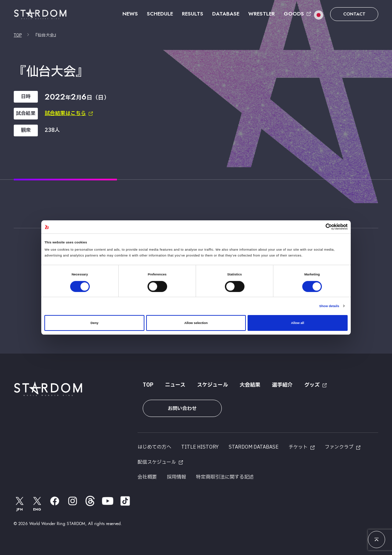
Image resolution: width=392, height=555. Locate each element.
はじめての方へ (154, 447)
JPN (20, 504)
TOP (18, 35)
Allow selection (196, 323)
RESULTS (193, 14)
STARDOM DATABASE (254, 447)
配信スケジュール (157, 462)
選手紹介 (282, 385)
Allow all (297, 323)
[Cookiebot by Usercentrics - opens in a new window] (318, 227)
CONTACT (354, 14)
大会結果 (250, 385)
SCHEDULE (160, 14)
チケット (298, 447)
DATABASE (226, 14)
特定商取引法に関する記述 (225, 477)
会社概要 (147, 477)
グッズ (312, 385)
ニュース (175, 385)
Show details (329, 306)
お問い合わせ (182, 409)
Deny (94, 323)
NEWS (130, 14)
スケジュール (213, 385)
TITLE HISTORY (200, 447)
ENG (37, 504)
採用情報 (176, 477)
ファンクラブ (339, 447)
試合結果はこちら (65, 113)
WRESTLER (262, 14)
